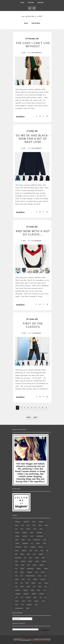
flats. (36, 551)
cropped (17, 543)
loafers (22, 572)
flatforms (24, 551)
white (36, 605)
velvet (17, 605)
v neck (43, 601)
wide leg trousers (19, 608)
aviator (34, 522)
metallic (43, 572)
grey (34, 554)
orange (17, 579)
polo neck (43, 579)
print (16, 583)
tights (35, 597)
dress (26, 547)
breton (41, 529)
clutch (23, 540)
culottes (38, 543)
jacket (43, 558)
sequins (46, 583)
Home (22, 3)
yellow (28, 608)
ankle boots (26, 522)
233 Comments (37, 241)
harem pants (18, 558)
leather (22, 569)
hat (25, 558)
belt (23, 525)
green (28, 554)
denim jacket (18, 547)
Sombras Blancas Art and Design (41, 640)
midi (16, 576)
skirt (46, 587)
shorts (28, 587)
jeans (16, 561)
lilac (16, 572)
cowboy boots (37, 540)
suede (39, 590)
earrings (41, 547)
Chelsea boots (40, 536)
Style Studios (36, 23)
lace (16, 569)
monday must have (30, 576)
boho (22, 529)
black (34, 525)
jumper (37, 561)
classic (17, 540)
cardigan (17, 536)
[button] (48, 68)
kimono (34, 565)
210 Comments (37, 148)
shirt (16, 587)
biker (28, 525)
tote (46, 597)
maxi (36, 572)
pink (29, 579)
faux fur (17, 551)
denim (45, 543)
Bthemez (16, 640)
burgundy (25, 533)
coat (29, 540)
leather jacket (30, 569)
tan (22, 597)
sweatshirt (26, 594)
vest (22, 605)
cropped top (25, 543)
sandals (33, 583)
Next (29, 417)
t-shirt (17, 597)
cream (45, 540)
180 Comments (37, 53)
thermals (28, 597)
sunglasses (18, 594)
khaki (23, 565)
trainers (17, 601)
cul (32, 543)
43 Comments (37, 333)
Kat (24, 53)
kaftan (17, 565)
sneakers (26, 590)
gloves (22, 554)
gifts (47, 551)
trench (30, 601)
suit (44, 590)
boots (35, 529)
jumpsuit (44, 561)
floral (42, 551)
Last (35, 417)
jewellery (23, 561)
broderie (17, 533)
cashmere (25, 536)
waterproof (29, 605)
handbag (41, 554)
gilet (16, 554)
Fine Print (31, 3)
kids (28, 565)
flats (31, 551)
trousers (36, 601)
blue (16, 529)
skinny (40, 587)
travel (23, 601)
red (22, 583)
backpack (41, 522)
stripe (32, 590)
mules (39, 576)
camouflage (39, 533)
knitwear (42, 565)
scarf (40, 583)
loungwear (29, 572)
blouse (47, 525)
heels (31, 558)
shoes (22, 587)
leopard (46, 569)
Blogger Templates (28, 639)
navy (45, 576)
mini (22, 576)
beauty (17, 525)
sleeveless (18, 590)
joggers (30, 561)
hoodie (37, 558)
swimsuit (34, 594)
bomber (28, 529)
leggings (39, 569)
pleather (35, 579)
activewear (18, 522)
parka (23, 579)
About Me (40, 3)
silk (34, 587)
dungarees (33, 547)
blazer (40, 525)
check (32, 536)
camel (32, 533)
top (40, 597)
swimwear (42, 594)
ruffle (27, 583)
